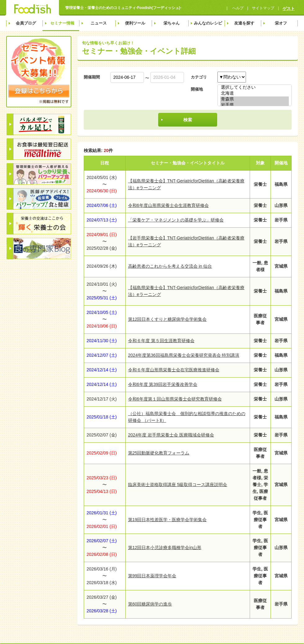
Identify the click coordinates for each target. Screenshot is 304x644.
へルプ (237, 8)
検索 (188, 120)
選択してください (255, 88)
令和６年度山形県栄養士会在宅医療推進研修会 (174, 370)
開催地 (197, 89)
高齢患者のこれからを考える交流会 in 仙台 (170, 266)
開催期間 (92, 77)
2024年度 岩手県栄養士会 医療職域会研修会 (171, 435)
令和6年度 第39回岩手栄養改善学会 (163, 384)
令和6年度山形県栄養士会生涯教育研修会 (168, 205)
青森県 (255, 99)
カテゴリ (199, 77)
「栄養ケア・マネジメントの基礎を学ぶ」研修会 (176, 220)
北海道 (255, 94)
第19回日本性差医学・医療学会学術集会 (168, 520)
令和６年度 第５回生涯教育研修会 (161, 341)
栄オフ (281, 23)
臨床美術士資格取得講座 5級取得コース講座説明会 (178, 485)
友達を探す (244, 23)
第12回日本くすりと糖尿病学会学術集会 (168, 319)
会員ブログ (26, 23)
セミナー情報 (62, 23)
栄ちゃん (172, 23)
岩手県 (255, 105)
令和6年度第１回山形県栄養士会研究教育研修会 (175, 399)
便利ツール (135, 23)
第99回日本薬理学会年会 (152, 576)
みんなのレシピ (208, 23)
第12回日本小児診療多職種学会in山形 (165, 548)
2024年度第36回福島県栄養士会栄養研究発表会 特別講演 (184, 355)
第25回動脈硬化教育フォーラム (159, 453)
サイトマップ (263, 8)
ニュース (99, 23)
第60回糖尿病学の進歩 (150, 604)
